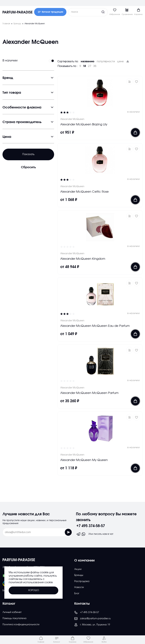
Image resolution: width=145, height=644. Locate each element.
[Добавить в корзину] (135, 133)
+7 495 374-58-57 (91, 526)
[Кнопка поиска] (97, 12)
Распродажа (82, 581)
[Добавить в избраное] (136, 82)
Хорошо (34, 590)
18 (84, 66)
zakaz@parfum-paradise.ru (92, 619)
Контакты (82, 604)
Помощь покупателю (14, 618)
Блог (77, 594)
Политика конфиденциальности (21, 625)
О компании (84, 560)
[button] (129, 82)
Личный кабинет (12, 612)
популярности (106, 61)
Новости (79, 587)
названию (88, 61)
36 (95, 66)
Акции (78, 569)
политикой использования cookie (31, 582)
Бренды (79, 575)
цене (120, 61)
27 (90, 66)
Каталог (9, 604)
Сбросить (28, 167)
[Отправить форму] (68, 532)
